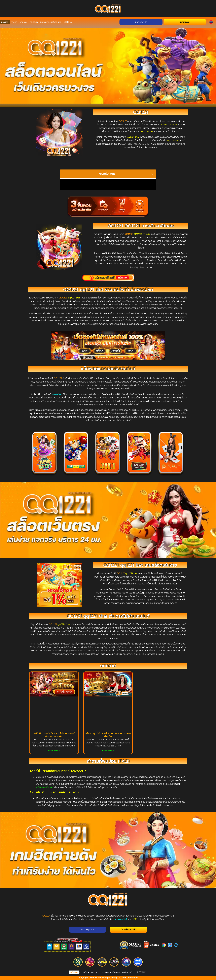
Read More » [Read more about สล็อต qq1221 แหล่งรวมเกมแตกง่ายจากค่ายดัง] (108, 751)
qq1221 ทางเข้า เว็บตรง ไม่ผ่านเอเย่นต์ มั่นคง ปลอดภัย (54, 735)
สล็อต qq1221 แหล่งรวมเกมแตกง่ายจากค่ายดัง (108, 735)
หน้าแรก (5, 22)
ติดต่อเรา (34, 22)
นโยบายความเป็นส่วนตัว (51, 22)
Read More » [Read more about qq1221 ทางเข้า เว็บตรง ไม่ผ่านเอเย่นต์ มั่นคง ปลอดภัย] (54, 751)
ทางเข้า (14, 22)
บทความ (23, 22)
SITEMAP (68, 22)
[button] (152, 174)
